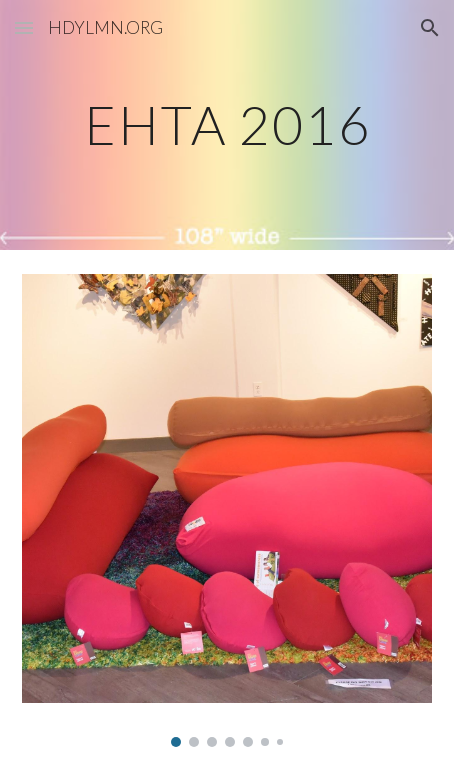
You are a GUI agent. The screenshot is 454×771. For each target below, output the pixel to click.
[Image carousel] (227, 510)
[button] (24, 27)
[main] (227, 124)
